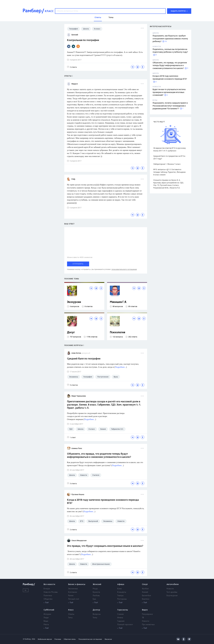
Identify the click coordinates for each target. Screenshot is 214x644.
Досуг (71, 332)
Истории (47, 614)
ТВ (143, 618)
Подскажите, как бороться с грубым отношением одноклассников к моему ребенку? (170, 39)
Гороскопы (123, 610)
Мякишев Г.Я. (118, 302)
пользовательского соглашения (124, 269)
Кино (119, 589)
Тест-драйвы (172, 592)
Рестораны (122, 599)
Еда (94, 599)
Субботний (49, 610)
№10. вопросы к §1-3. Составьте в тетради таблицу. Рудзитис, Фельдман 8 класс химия (170, 172)
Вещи (46, 621)
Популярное (147, 614)
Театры (120, 596)
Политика (48, 596)
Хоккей (145, 592)
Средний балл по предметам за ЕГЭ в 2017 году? (169, 157)
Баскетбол (147, 596)
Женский (97, 584)
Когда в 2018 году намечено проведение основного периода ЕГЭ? (103, 502)
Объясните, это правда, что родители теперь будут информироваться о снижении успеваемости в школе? (170, 66)
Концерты (122, 592)
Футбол (145, 589)
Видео (145, 610)
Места (46, 625)
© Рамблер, (27, 639)
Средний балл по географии (84, 359)
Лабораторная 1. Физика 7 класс (167, 164)
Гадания (121, 621)
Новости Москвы (51, 592)
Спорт (145, 584)
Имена (120, 618)
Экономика (73, 589)
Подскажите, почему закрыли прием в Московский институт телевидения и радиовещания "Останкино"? (170, 106)
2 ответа (72, 67)
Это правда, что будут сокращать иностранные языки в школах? (105, 546)
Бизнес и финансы (77, 584)
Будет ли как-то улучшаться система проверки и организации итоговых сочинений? (169, 92)
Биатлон (146, 599)
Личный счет (74, 599)
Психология (117, 332)
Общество (48, 599)
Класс (71, 610)
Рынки (71, 596)
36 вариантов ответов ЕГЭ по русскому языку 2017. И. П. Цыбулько (170, 149)
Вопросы (97, 614)
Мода (95, 589)
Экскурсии (74, 302)
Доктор (96, 610)
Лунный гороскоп (125, 625)
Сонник (120, 614)
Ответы (71, 614)
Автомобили (173, 584)
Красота (96, 592)
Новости (170, 589)
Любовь (96, 596)
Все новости (49, 584)
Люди (46, 618)
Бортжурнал (172, 596)
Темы (70, 618)
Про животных (148, 625)
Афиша (121, 584)
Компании (73, 592)
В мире (47, 589)
